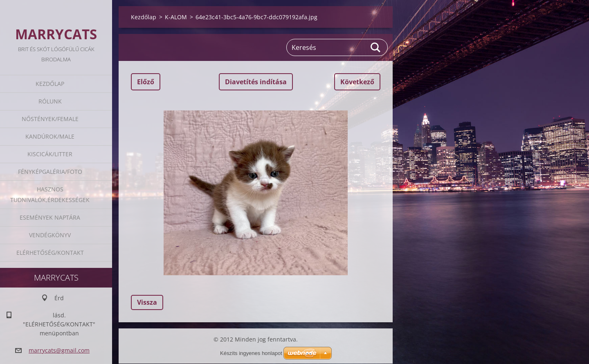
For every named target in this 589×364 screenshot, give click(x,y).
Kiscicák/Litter (50, 154)
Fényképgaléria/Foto (50, 172)
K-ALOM (176, 17)
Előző (146, 82)
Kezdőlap (50, 84)
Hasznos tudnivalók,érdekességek (50, 194)
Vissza (147, 302)
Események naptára (50, 217)
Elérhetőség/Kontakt (50, 253)
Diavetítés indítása (256, 82)
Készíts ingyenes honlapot (251, 353)
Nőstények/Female (50, 119)
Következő (357, 82)
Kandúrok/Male (50, 136)
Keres (376, 47)
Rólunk (50, 101)
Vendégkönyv (50, 235)
